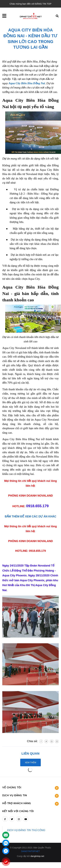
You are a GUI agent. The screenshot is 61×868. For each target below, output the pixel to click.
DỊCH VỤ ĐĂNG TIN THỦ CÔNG (26, 830)
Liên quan (30, 753)
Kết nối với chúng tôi (18, 811)
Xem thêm (30, 762)
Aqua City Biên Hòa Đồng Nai (27, 83)
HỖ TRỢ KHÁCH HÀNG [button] (30, 804)
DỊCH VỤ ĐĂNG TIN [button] (30, 796)
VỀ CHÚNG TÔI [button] (30, 788)
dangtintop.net (37, 856)
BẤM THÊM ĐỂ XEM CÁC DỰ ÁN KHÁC (30, 516)
